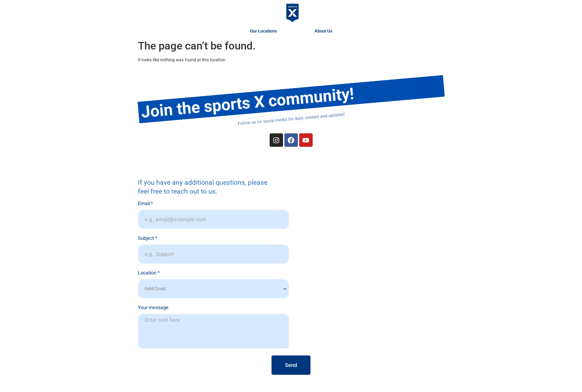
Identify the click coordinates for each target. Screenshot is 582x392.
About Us (323, 31)
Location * (149, 273)
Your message (153, 308)
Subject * (148, 238)
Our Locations (265, 31)
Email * (145, 204)
